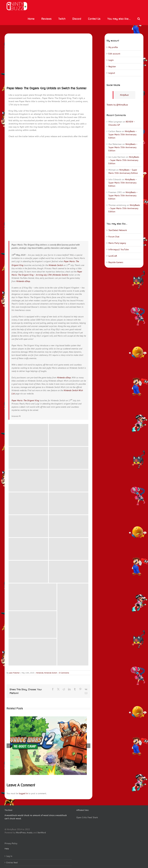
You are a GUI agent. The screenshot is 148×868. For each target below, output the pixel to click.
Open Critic (82, 817)
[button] (139, 19)
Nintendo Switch (56, 265)
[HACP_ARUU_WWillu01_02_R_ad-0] (48, 59)
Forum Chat (114, 237)
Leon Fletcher (14, 673)
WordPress (21, 833)
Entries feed (12, 862)
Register (112, 66)
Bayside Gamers (116, 262)
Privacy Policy (11, 843)
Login (111, 60)
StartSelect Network (118, 230)
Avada (30, 833)
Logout (112, 73)
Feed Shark (93, 817)
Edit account (114, 54)
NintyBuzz (124, 95)
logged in (23, 793)
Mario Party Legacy (117, 243)
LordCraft (113, 256)
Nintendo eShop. (23, 281)
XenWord (42, 833)
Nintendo (40, 673)
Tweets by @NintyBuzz (117, 105)
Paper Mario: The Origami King (25, 400)
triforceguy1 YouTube (119, 249)
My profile (113, 47)
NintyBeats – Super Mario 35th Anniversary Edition (123, 135)
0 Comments (64, 673)
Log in (9, 856)
